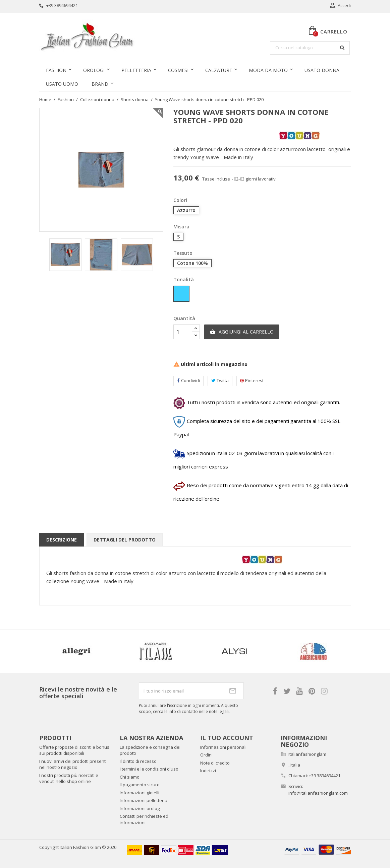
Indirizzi (208, 771)
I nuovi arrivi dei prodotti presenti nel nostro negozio (73, 764)
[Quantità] (183, 332)
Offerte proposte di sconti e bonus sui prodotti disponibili (74, 750)
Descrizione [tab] (62, 540)
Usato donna (322, 70)
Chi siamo (130, 777)
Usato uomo (62, 84)
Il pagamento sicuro (140, 785)
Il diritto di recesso (138, 761)
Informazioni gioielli (140, 793)
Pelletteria (136, 70)
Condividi (188, 381)
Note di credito (215, 763)
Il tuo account (227, 738)
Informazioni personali (223, 747)
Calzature (219, 70)
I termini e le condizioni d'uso (149, 769)
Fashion (56, 70)
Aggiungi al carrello (242, 332)
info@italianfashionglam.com (318, 793)
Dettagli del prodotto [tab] (125, 540)
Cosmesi (178, 70)
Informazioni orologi (140, 808)
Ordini (206, 755)
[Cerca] (310, 48)
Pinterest (252, 381)
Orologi (94, 70)
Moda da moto (268, 70)
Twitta (220, 381)
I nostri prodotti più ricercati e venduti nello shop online (69, 778)
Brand (100, 84)
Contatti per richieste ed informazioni (144, 819)
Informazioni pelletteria (144, 800)
